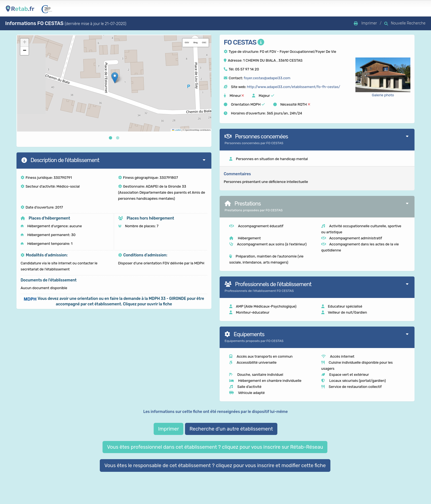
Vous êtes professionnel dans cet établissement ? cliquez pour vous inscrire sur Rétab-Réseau (215, 447)
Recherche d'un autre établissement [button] (231, 429)
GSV (187, 43)
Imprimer (168, 429)
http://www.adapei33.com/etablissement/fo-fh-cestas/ (293, 87)
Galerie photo (383, 95)
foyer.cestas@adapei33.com (267, 78)
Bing (196, 43)
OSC (204, 43)
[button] (115, 78)
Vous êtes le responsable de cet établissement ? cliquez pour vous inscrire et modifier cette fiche (215, 465)
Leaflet (176, 130)
